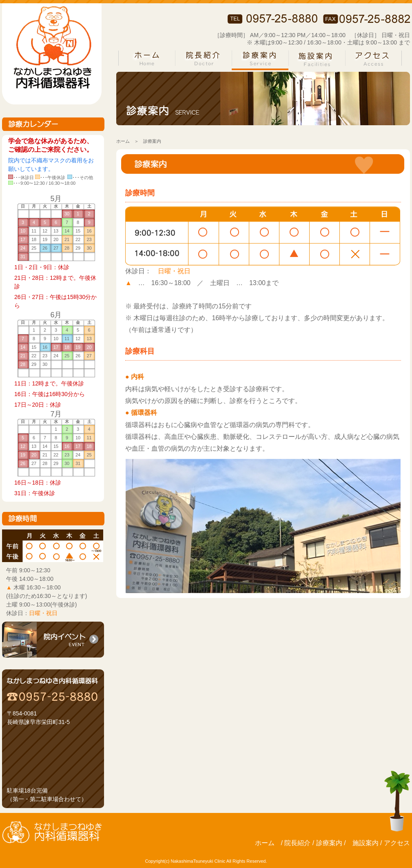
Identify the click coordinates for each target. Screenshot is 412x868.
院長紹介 (297, 843)
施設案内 (365, 843)
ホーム (123, 141)
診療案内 (329, 843)
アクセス (397, 843)
